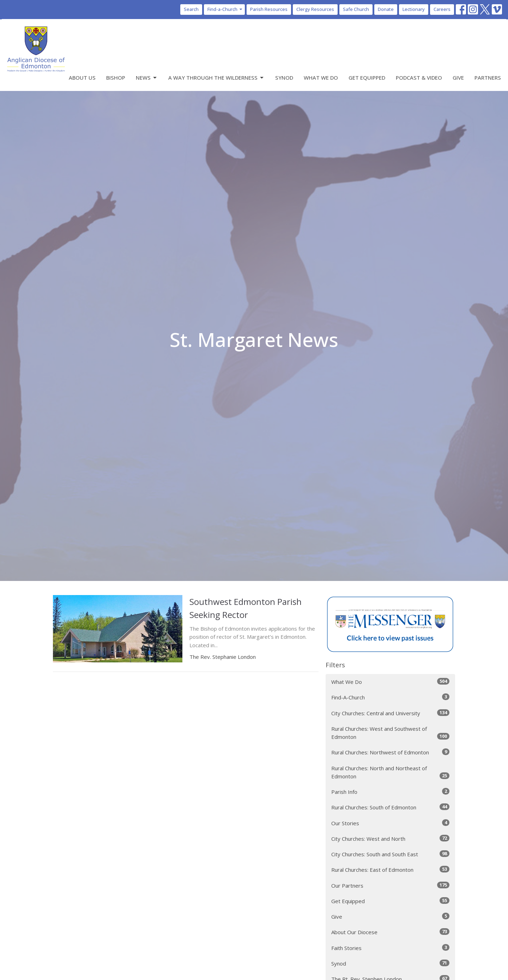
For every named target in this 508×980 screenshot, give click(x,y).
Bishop (116, 78)
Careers (442, 9)
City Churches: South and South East (390, 854)
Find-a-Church (225, 9)
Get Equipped (367, 78)
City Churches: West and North (390, 838)
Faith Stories (390, 948)
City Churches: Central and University (390, 713)
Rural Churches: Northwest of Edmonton (390, 752)
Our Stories (390, 823)
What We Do (321, 78)
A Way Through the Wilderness (216, 78)
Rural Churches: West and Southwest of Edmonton (390, 733)
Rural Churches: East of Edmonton (390, 869)
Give (458, 78)
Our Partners (390, 885)
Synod (284, 78)
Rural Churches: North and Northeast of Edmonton (390, 772)
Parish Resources (269, 9)
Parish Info (390, 792)
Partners (488, 78)
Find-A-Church (390, 697)
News (147, 78)
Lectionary (414, 9)
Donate (386, 9)
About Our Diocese (390, 932)
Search (191, 9)
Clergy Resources (315, 9)
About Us (82, 78)
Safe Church (356, 9)
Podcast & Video (419, 78)
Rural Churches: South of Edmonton (390, 807)
